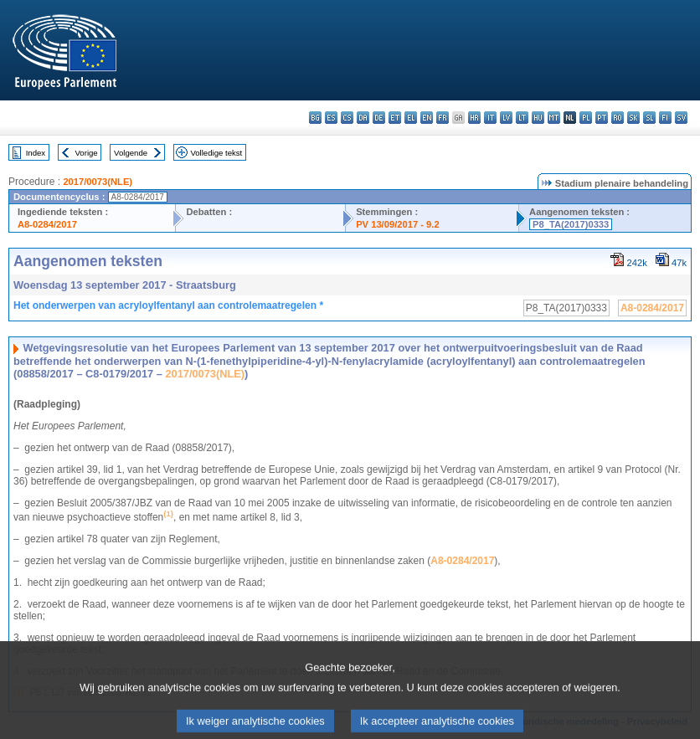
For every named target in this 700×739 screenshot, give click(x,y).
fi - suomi (665, 118)
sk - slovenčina (633, 118)
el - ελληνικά (411, 118)
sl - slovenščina (649, 118)
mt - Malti (554, 118)
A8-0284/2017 (47, 224)
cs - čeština (347, 118)
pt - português (602, 118)
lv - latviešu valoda (506, 118)
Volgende (131, 153)
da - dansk (363, 118)
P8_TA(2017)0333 (571, 224)
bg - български (315, 118)
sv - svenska (681, 118)
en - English (427, 118)
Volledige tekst (216, 153)
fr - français (443, 118)
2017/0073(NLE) (98, 182)
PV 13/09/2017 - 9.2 (398, 224)
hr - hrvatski (474, 118)
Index (36, 153)
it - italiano (490, 118)
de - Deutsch (379, 118)
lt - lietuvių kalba (522, 118)
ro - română (618, 118)
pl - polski (586, 118)
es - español (331, 118)
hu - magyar (538, 118)
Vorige (87, 153)
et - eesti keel (395, 118)
